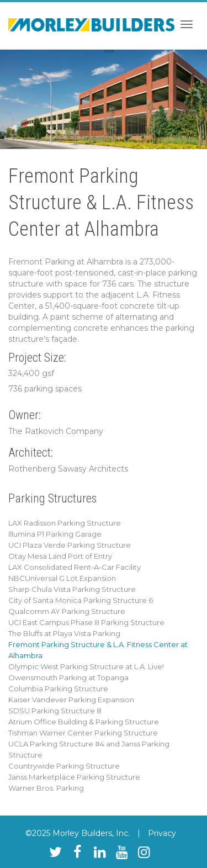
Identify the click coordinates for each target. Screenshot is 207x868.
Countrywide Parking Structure (64, 766)
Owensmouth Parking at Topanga (68, 678)
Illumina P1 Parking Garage (55, 534)
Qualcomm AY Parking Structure (67, 611)
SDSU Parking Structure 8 (55, 711)
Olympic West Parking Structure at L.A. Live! (86, 666)
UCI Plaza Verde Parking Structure (70, 545)
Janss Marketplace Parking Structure (74, 777)
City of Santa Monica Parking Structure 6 (81, 600)
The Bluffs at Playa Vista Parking (64, 633)
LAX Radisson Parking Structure (65, 523)
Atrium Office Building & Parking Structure (84, 722)
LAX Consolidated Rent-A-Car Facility (75, 567)
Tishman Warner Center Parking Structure (83, 733)
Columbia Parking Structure (58, 689)
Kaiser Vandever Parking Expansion (71, 700)
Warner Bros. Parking (46, 788)
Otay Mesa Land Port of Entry (60, 556)
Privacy (162, 833)
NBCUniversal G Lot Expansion (62, 578)
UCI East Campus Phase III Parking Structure (86, 622)
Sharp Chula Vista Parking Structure (72, 589)
